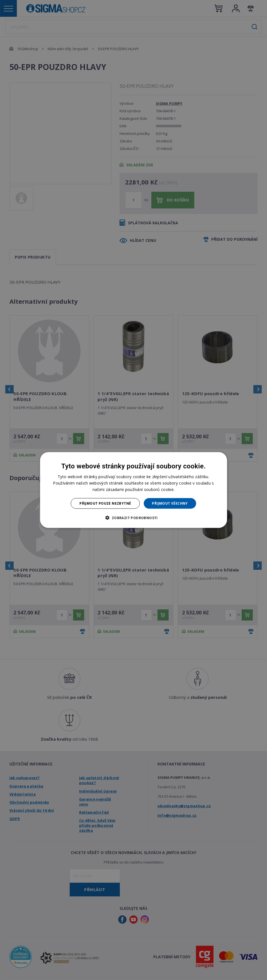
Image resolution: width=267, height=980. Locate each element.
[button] (133, 518)
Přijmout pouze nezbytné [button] (105, 503)
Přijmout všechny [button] (170, 503)
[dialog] (134, 490)
